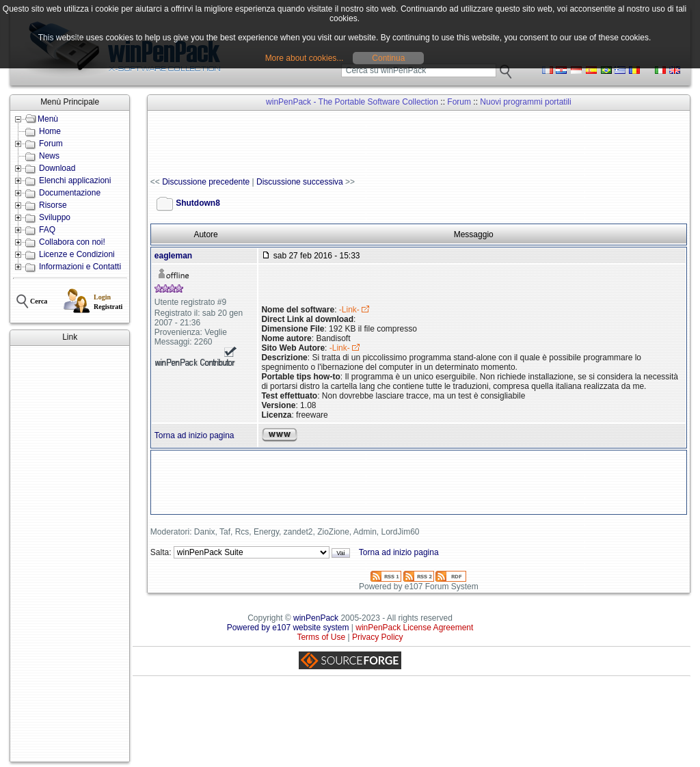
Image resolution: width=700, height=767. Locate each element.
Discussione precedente (206, 182)
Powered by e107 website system (288, 628)
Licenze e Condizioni (77, 254)
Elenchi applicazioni (75, 180)
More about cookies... (305, 58)
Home (50, 131)
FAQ (47, 230)
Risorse (53, 205)
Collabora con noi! (72, 242)
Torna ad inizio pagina (194, 435)
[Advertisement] (70, 554)
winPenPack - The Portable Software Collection (352, 102)
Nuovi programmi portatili (525, 102)
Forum (51, 144)
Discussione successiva (300, 182)
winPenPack (316, 618)
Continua (388, 58)
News (49, 156)
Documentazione (70, 193)
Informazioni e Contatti (80, 267)
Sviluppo (55, 217)
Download (57, 168)
